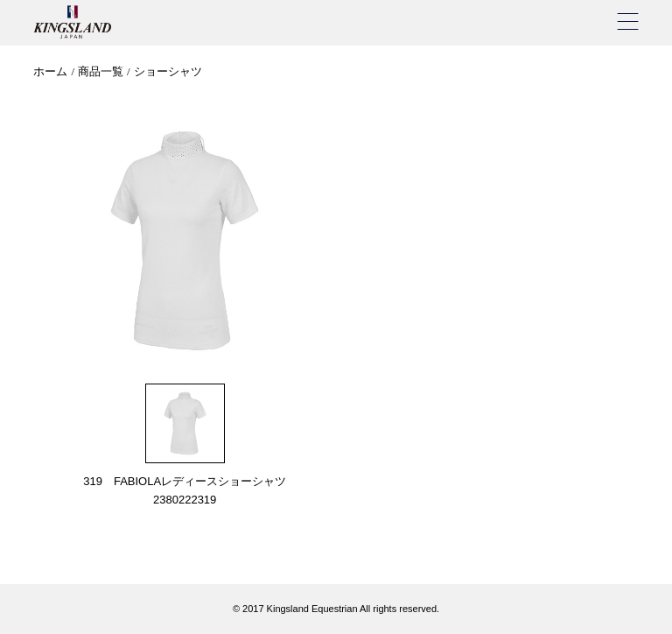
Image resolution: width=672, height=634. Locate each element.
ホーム (50, 71)
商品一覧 (101, 71)
